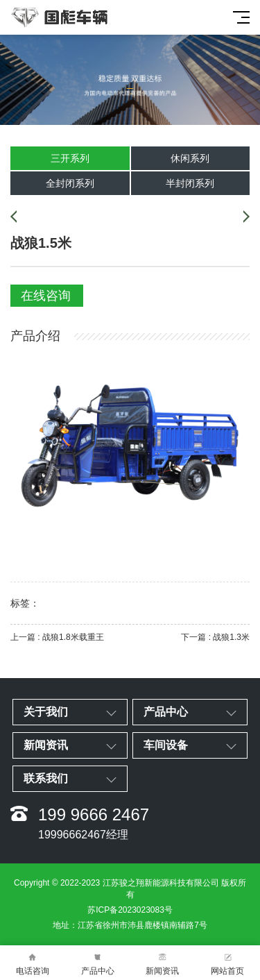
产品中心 (98, 963)
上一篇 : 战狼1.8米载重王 (57, 637)
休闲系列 (190, 158)
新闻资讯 (163, 963)
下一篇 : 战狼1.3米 (215, 637)
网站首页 (227, 963)
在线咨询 (46, 296)
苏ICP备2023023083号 (130, 910)
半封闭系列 (190, 183)
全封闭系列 (70, 183)
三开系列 (70, 158)
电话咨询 (33, 963)
